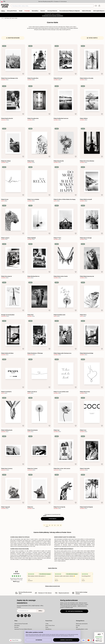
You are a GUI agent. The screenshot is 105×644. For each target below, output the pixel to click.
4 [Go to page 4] (55, 525)
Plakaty (8, 18)
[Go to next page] (61, 525)
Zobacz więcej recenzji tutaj (52, 586)
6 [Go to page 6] (58, 525)
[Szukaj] (93, 6)
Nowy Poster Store (50, 625)
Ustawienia (39, 640)
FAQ (77, 627)
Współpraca (48, 629)
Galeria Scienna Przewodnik (21, 624)
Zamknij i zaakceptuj (66, 640)
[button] (99, 637)
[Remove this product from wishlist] (23, 74)
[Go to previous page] (44, 525)
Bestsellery (17, 625)
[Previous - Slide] (25, 577)
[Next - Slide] (95, 577)
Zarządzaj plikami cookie (82, 629)
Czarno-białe (14, 18)
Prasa (47, 627)
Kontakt (78, 625)
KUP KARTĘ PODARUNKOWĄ (74, 611)
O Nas (47, 624)
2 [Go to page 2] (50, 525)
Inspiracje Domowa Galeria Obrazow (23, 629)
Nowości (16, 627)
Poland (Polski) (15, 640)
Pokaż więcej (53, 519)
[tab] (96, 6)
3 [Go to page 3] (52, 525)
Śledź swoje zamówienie (82, 624)
